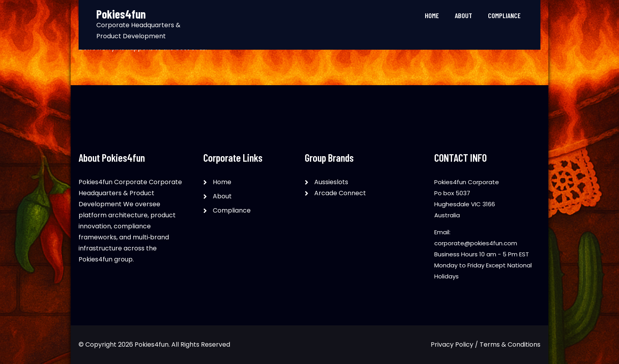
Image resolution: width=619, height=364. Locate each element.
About (463, 15)
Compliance (504, 15)
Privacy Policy (452, 344)
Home (432, 15)
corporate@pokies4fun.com (476, 243)
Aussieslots (331, 182)
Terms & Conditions (510, 344)
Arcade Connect (340, 193)
